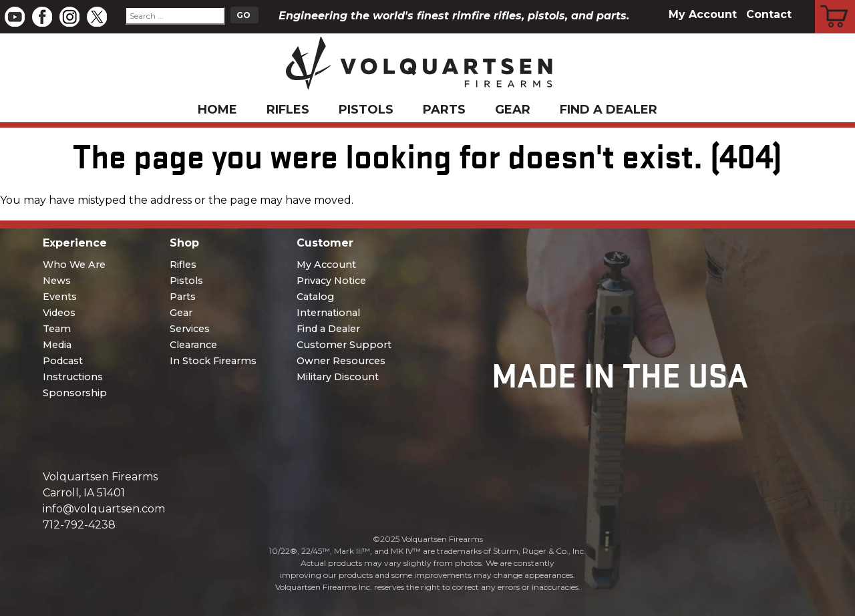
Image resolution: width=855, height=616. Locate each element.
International (328, 313)
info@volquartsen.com (104, 509)
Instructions (73, 377)
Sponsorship (75, 393)
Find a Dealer (609, 110)
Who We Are (74, 265)
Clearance (193, 345)
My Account (703, 14)
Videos (59, 313)
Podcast (63, 361)
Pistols (366, 110)
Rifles (288, 110)
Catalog (315, 297)
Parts (444, 110)
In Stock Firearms (213, 361)
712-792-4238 (79, 525)
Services (190, 329)
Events (60, 297)
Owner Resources (341, 361)
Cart (835, 2)
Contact (769, 14)
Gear (513, 110)
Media (57, 345)
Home (217, 110)
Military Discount (338, 377)
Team (57, 329)
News (57, 281)
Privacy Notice (331, 281)
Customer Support (344, 345)
